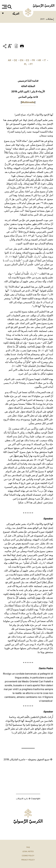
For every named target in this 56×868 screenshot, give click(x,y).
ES (28, 60)
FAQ (28, 847)
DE (16, 60)
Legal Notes (28, 851)
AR (9, 60)
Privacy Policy (28, 860)
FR (33, 60)
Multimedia (28, 102)
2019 (42, 19)
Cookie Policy (28, 856)
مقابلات (49, 19)
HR (39, 60)
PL (25, 64)
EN (22, 60)
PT (31, 64)
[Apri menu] (4, 7)
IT (45, 60)
